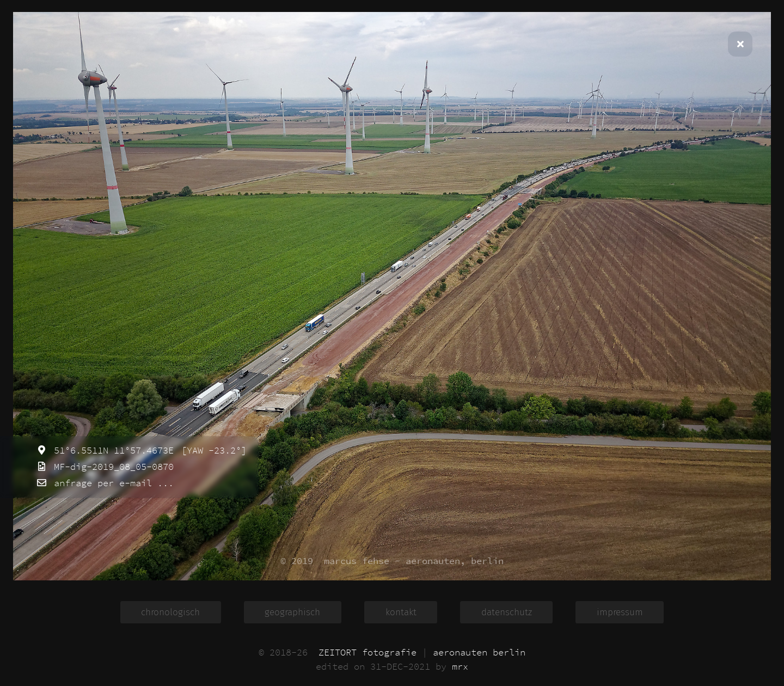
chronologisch (170, 612)
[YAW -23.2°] (211, 450)
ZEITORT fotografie (367, 652)
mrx (460, 666)
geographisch (292, 612)
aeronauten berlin (479, 652)
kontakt (401, 612)
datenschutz (507, 612)
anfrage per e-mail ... (111, 483)
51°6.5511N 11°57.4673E (111, 450)
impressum (620, 612)
